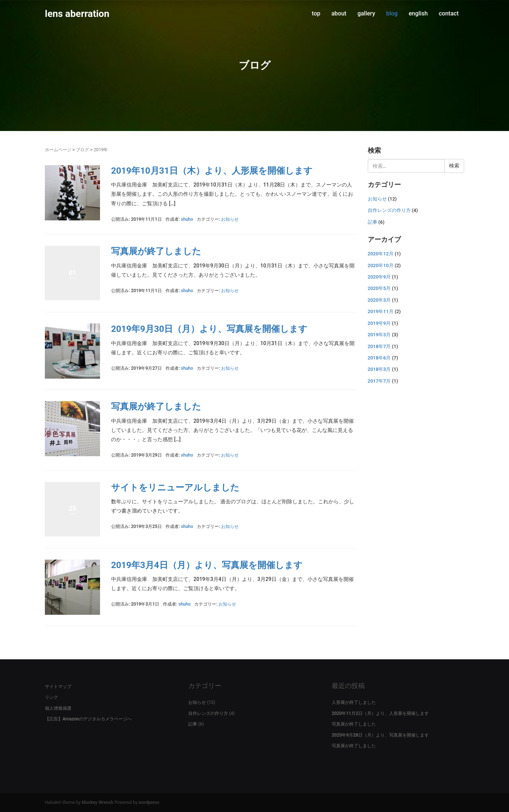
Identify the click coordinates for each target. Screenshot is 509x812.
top (316, 13)
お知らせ (230, 219)
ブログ (82, 150)
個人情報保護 (58, 708)
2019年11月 (381, 311)
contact (449, 13)
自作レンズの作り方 (389, 210)
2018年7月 (379, 346)
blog (392, 13)
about (339, 13)
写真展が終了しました (156, 251)
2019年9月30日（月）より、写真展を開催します (209, 329)
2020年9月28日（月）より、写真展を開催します (380, 735)
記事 (373, 222)
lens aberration (77, 14)
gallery (366, 13)
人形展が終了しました (354, 702)
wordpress (149, 802)
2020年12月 (381, 254)
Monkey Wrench (97, 802)
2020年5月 (379, 288)
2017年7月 (379, 381)
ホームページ (58, 150)
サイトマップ (58, 687)
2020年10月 (381, 265)
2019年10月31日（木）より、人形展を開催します (212, 171)
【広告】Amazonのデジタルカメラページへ (88, 719)
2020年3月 (379, 300)
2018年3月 (379, 369)
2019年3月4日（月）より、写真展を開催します (207, 565)
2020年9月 (379, 277)
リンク (51, 697)
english (418, 13)
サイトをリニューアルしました (175, 487)
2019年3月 (379, 335)
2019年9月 (379, 323)
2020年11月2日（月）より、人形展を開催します (380, 713)
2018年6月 (379, 358)
